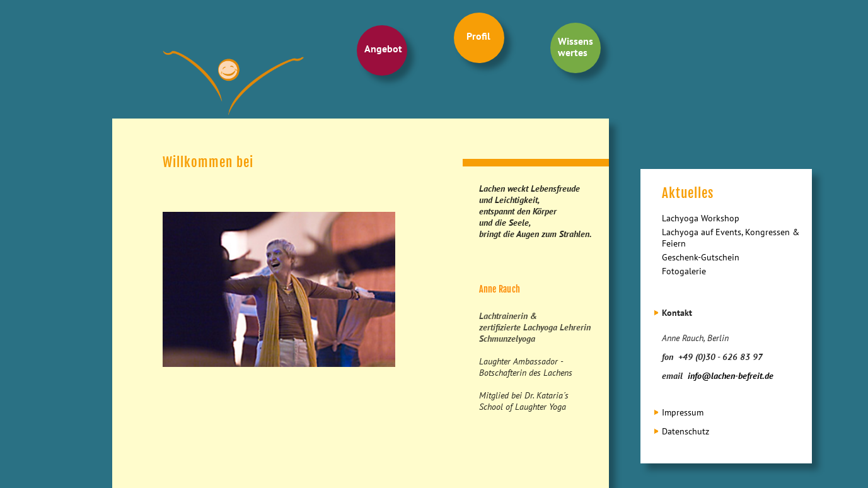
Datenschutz (686, 431)
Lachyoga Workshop (701, 218)
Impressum (683, 412)
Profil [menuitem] (478, 36)
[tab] (732, 313)
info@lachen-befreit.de (731, 376)
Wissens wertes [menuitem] (576, 47)
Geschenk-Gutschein (701, 257)
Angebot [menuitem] (383, 49)
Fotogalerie (684, 271)
